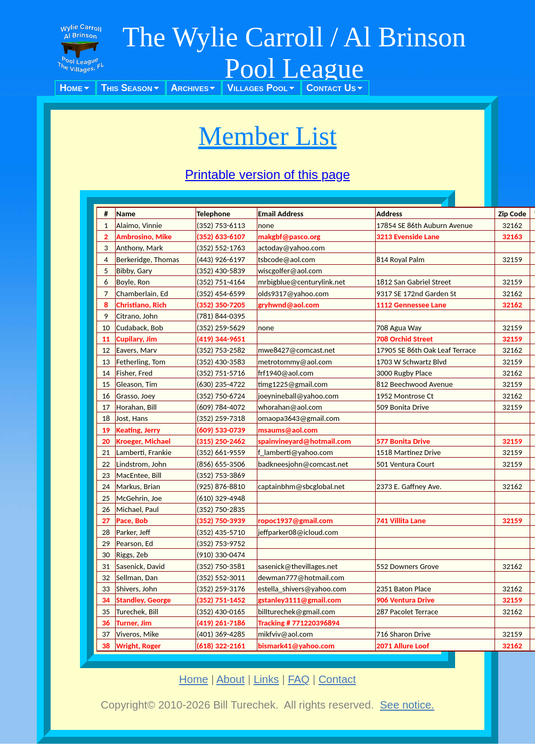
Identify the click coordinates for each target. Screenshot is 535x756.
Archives (190, 88)
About (230, 679)
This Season (127, 88)
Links (266, 679)
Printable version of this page (267, 174)
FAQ (299, 679)
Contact (337, 679)
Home (71, 88)
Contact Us (331, 88)
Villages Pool (257, 88)
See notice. (407, 705)
